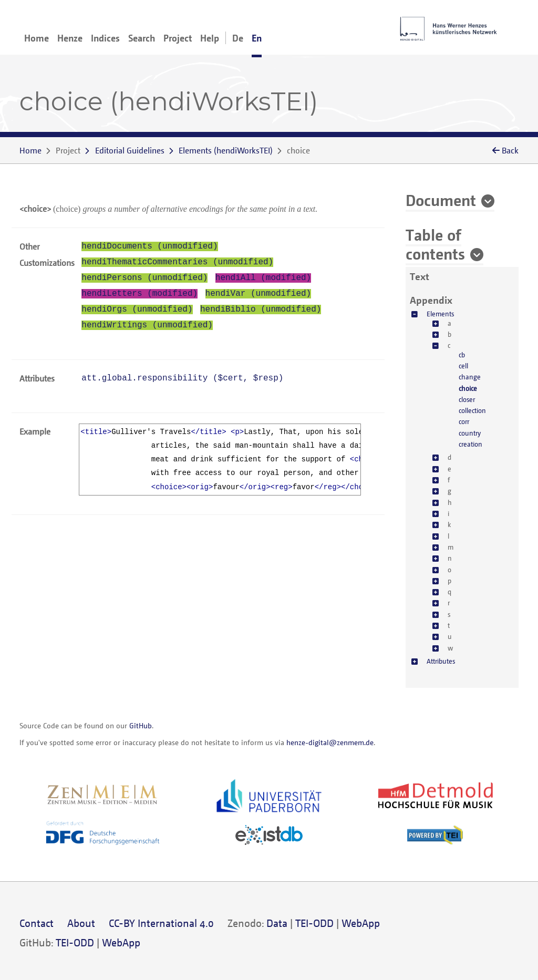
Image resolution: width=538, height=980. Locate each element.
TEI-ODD (314, 923)
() (226, 150)
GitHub (141, 725)
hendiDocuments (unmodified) (149, 246)
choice (468, 388)
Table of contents (435, 244)
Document (441, 200)
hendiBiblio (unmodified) (261, 310)
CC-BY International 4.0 (161, 923)
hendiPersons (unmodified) (144, 278)
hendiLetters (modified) (139, 294)
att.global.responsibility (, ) (182, 378)
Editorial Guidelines (130, 150)
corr (464, 421)
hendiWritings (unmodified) (147, 325)
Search (142, 38)
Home (37, 38)
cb (462, 355)
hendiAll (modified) (263, 278)
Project (178, 38)
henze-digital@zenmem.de (330, 742)
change (470, 377)
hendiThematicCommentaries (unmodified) (177, 262)
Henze (70, 38)
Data (277, 923)
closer (467, 399)
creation (470, 444)
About (81, 923)
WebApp (361, 923)
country (470, 433)
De (238, 38)
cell (463, 366)
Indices (105, 38)
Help (210, 38)
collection (472, 410)
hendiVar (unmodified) (258, 294)
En (257, 38)
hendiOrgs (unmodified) (137, 310)
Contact (37, 923)
